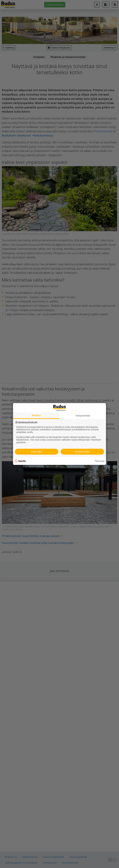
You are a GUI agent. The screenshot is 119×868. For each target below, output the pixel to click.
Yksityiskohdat (83, 416)
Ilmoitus (36, 415)
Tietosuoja (99, 461)
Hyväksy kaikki (82, 452)
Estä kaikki (37, 452)
